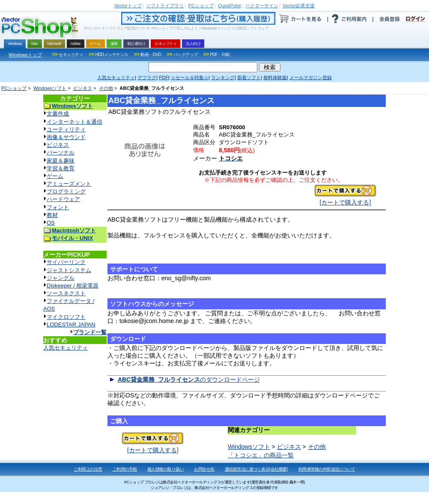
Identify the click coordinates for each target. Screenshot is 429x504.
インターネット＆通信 (74, 122)
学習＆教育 (61, 168)
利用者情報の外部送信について (327, 469)
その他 (106, 88)
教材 (52, 215)
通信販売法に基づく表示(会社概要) (256, 469)
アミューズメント (69, 184)
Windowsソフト (50, 88)
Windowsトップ (25, 55)
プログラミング (66, 191)
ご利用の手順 (125, 469)
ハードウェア (63, 199)
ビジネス (83, 88)
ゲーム (55, 176)
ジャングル (61, 278)
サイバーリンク (66, 262)
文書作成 (58, 114)
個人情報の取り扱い (166, 469)
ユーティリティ (66, 129)
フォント (58, 207)
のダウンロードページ (189, 379)
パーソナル (61, 153)
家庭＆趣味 (61, 161)
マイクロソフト (66, 317)
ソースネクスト (66, 293)
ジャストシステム (69, 270)
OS (51, 223)
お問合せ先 (204, 469)
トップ (128, 6)
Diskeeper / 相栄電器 (73, 286)
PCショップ (14, 88)
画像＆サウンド (66, 137)
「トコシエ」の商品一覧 (261, 455)
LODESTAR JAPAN (71, 325)
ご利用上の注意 (88, 469)
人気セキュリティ (66, 348)
